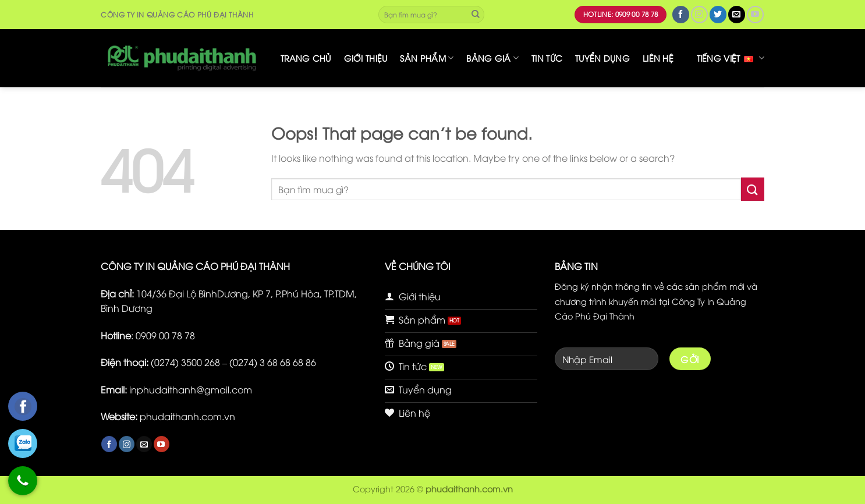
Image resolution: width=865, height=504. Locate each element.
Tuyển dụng (602, 58)
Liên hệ (658, 58)
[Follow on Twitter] (718, 14)
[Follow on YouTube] (755, 14)
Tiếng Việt (731, 58)
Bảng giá (492, 58)
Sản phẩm (427, 58)
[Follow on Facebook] (681, 14)
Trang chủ (306, 58)
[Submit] (476, 15)
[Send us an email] (737, 14)
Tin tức (547, 58)
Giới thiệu (366, 58)
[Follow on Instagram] (699, 14)
